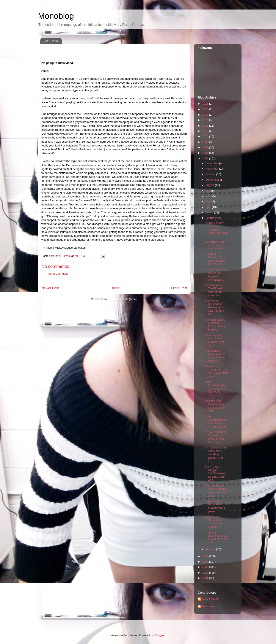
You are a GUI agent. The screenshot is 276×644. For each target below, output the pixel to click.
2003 (206, 567)
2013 (206, 126)
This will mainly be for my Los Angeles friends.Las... (216, 275)
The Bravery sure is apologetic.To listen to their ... (216, 245)
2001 (206, 578)
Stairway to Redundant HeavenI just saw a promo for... (214, 307)
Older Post (179, 288)
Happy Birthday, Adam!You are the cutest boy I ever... (216, 491)
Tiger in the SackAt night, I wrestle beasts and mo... (215, 522)
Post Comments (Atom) (123, 299)
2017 (206, 115)
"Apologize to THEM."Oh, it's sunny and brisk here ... (216, 371)
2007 (206, 153)
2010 (206, 136)
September (213, 180)
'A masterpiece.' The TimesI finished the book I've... (214, 290)
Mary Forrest (210, 599)
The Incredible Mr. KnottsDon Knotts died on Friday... (216, 325)
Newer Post (50, 288)
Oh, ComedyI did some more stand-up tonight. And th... (215, 454)
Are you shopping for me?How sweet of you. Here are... (216, 437)
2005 (206, 556)
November (212, 169)
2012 (206, 131)
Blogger (159, 635)
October (211, 174)
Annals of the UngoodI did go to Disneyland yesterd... (216, 506)
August (210, 185)
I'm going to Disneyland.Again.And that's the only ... (216, 537)
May (209, 201)
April (209, 207)
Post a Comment (57, 274)
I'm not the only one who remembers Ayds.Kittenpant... (216, 229)
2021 (206, 104)
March (210, 212)
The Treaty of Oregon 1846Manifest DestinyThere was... (215, 473)
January (211, 549)
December (212, 163)
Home (115, 288)
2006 (206, 158)
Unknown (208, 606)
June (209, 196)
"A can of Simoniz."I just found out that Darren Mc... (215, 259)
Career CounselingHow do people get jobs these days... (216, 389)
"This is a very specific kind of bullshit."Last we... (215, 340)
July (208, 191)
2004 (206, 562)
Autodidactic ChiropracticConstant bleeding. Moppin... (216, 356)
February (212, 218)
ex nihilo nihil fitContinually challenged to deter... (215, 406)
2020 (206, 109)
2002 (206, 573)
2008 (206, 147)
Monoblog (56, 16)
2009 (206, 142)
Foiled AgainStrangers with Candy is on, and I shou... (216, 421)
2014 (206, 120)
